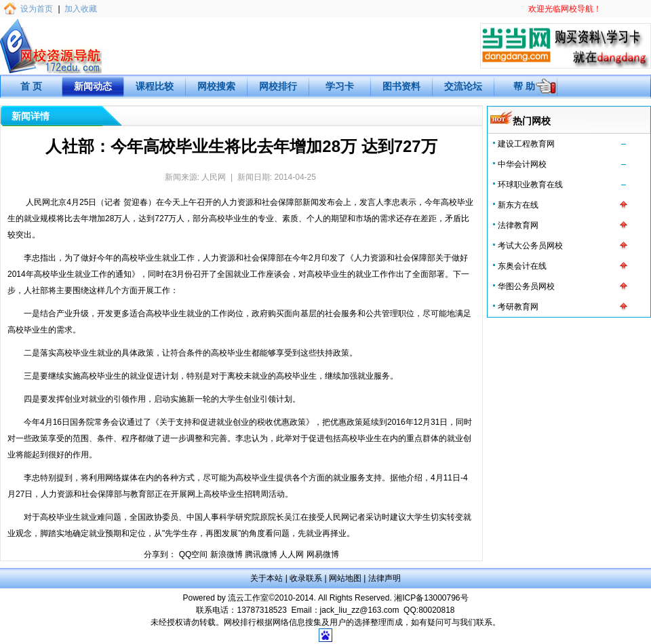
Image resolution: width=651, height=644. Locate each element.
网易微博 (323, 554)
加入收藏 (81, 9)
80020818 (436, 610)
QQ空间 (194, 554)
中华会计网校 (522, 164)
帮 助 (524, 86)
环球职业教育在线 (530, 185)
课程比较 (155, 86)
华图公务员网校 (526, 286)
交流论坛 (463, 86)
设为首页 (37, 9)
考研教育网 (518, 307)
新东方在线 (518, 205)
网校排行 (278, 86)
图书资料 (401, 86)
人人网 (292, 554)
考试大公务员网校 (530, 246)
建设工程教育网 (526, 144)
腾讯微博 (261, 554)
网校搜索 (216, 86)
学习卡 (340, 86)
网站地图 (345, 578)
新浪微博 (226, 554)
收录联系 (306, 578)
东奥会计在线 (522, 266)
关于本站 (267, 578)
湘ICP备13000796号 (431, 598)
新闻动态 (93, 86)
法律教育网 (518, 225)
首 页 (31, 86)
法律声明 (384, 578)
